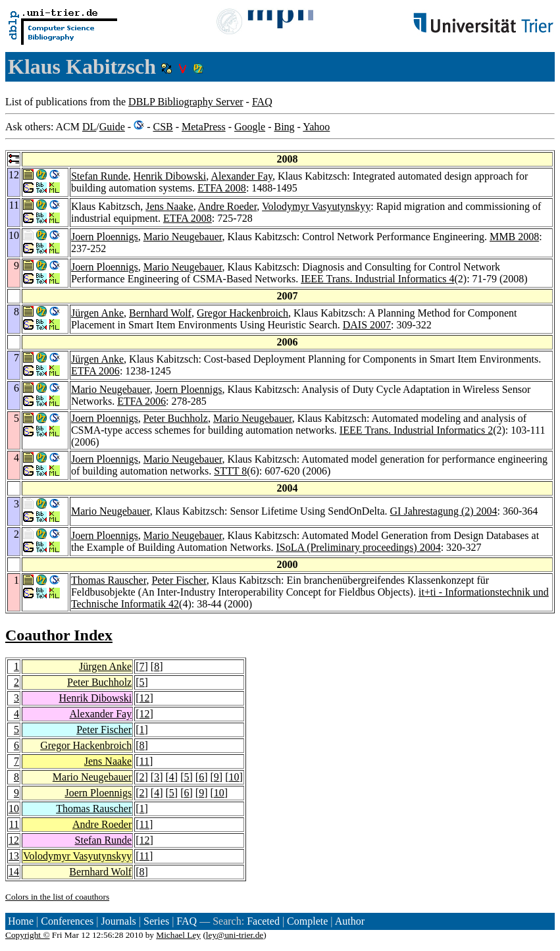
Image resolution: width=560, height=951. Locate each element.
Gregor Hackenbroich (242, 313)
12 (145, 698)
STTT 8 (230, 471)
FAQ (262, 102)
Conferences (67, 921)
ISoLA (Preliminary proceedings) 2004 (358, 547)
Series (156, 921)
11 (144, 761)
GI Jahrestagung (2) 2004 (444, 511)
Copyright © (28, 935)
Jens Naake (169, 206)
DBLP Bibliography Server (186, 102)
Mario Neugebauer (183, 237)
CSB (163, 127)
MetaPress (204, 127)
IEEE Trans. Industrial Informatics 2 (416, 430)
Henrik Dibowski (170, 176)
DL (89, 127)
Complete (307, 921)
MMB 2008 (514, 237)
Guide (112, 127)
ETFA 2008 (222, 188)
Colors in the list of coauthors (57, 897)
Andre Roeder (228, 206)
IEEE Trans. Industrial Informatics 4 (377, 279)
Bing (284, 127)
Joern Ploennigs (105, 237)
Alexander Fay (242, 176)
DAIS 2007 (367, 325)
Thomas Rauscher (109, 580)
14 (14, 872)
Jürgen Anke (97, 313)
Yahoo (316, 127)
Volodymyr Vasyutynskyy (316, 206)
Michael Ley (178, 935)
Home (21, 921)
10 (234, 777)
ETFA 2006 (95, 371)
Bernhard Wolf (160, 313)
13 (14, 856)
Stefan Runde (100, 176)
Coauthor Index (59, 635)
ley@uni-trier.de (235, 935)
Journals (118, 921)
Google (250, 127)
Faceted (263, 921)
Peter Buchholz (176, 418)
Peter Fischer (179, 580)
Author (350, 921)
